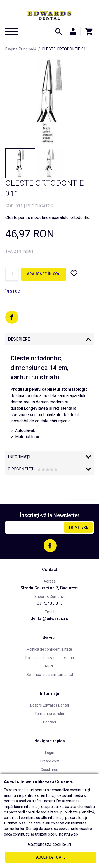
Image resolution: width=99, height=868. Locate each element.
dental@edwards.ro (49, 619)
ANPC (49, 666)
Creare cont (50, 761)
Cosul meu (49, 770)
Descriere (19, 339)
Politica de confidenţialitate (49, 649)
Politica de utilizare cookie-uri (50, 658)
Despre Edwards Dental (49, 705)
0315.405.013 (50, 603)
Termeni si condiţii (50, 714)
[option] (49, 101)
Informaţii (20, 457)
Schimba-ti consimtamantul (50, 675)
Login (50, 753)
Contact (50, 722)
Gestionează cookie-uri (49, 844)
